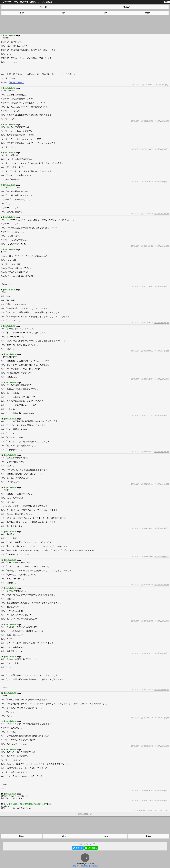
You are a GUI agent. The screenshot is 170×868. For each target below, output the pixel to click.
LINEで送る (92, 848)
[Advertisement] (85, 24)
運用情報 (87, 866)
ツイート (79, 848)
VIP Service (90, 864)
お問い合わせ (77, 866)
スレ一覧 (43, 7)
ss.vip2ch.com (17, 82)
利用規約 (95, 866)
